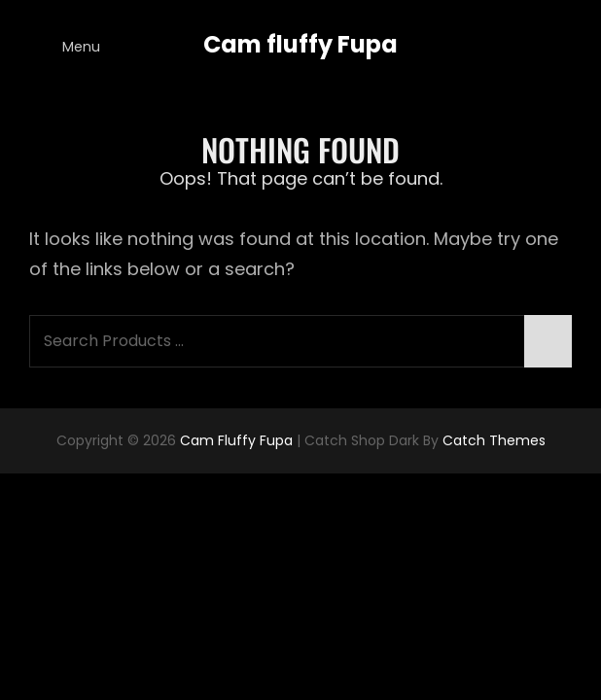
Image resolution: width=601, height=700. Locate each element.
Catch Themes (494, 440)
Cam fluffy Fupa (300, 44)
